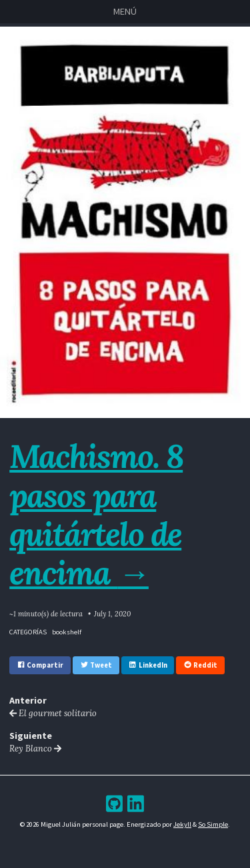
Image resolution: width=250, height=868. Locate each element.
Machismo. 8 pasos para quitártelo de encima (96, 514)
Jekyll (182, 824)
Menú (125, 11)
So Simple (213, 824)
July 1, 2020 (112, 614)
